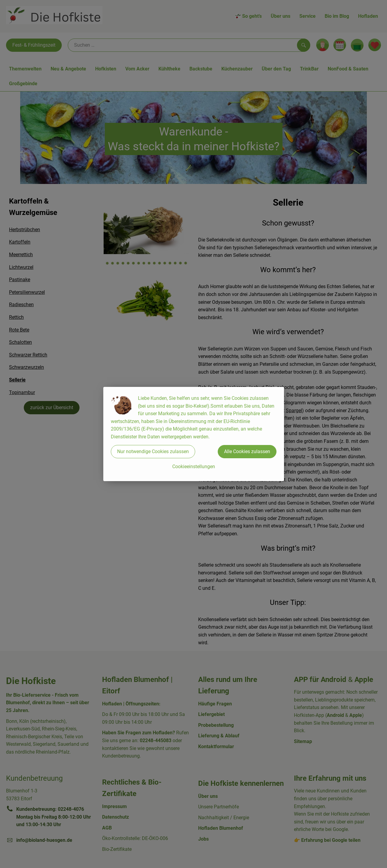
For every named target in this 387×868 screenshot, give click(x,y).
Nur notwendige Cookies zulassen (153, 451)
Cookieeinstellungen (194, 467)
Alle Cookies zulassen (247, 451)
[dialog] (193, 434)
